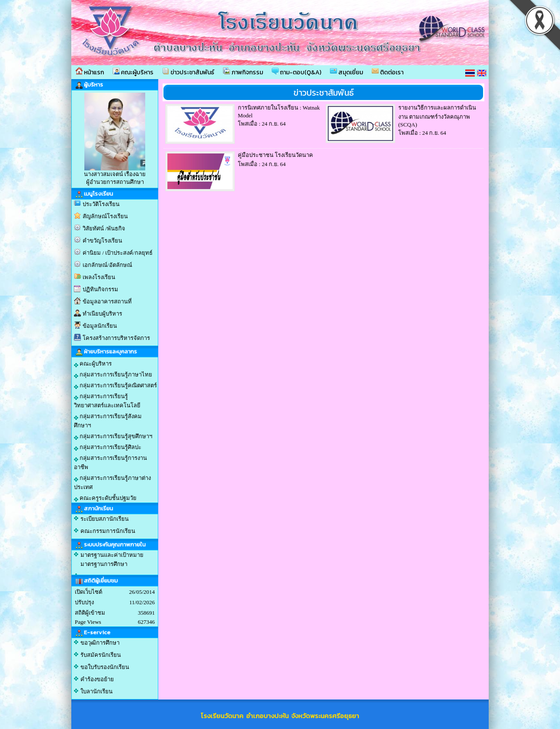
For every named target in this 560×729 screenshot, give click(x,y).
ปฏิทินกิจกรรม (100, 289)
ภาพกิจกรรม (243, 72)
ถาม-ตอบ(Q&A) (297, 72)
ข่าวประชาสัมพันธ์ (188, 72)
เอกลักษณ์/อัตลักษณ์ (107, 265)
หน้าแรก (90, 72)
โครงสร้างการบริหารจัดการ (116, 338)
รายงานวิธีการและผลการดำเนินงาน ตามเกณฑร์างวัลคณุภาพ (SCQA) (437, 116)
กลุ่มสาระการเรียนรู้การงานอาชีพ (110, 463)
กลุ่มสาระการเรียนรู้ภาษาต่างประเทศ (112, 483)
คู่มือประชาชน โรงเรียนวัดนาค (275, 155)
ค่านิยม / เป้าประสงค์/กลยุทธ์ (118, 253)
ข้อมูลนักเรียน (100, 326)
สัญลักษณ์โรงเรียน (105, 216)
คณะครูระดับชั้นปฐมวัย (105, 498)
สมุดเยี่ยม (347, 72)
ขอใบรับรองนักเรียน (105, 667)
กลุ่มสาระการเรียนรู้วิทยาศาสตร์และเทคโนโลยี (107, 401)
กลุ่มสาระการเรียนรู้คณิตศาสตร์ (115, 386)
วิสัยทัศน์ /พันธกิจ (104, 228)
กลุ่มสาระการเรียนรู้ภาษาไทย (113, 375)
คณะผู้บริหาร (133, 72)
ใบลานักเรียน (97, 691)
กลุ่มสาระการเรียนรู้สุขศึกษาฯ (113, 436)
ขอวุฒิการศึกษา (100, 643)
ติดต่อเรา (388, 72)
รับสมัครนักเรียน (101, 655)
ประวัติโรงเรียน (101, 204)
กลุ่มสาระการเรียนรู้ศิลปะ (108, 447)
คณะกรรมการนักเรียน (108, 531)
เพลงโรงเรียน (99, 277)
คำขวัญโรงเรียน (102, 241)
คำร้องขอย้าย (97, 679)
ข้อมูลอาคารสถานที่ (107, 301)
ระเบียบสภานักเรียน (105, 519)
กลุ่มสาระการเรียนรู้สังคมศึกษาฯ (108, 421)
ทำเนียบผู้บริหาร (102, 314)
